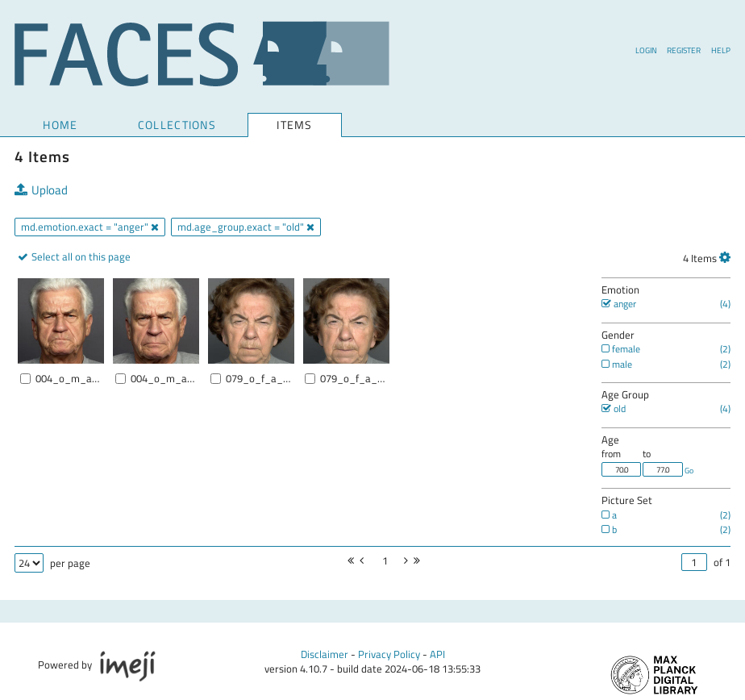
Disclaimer (325, 654)
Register (684, 50)
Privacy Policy (389, 654)
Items (294, 125)
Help (721, 50)
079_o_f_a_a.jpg (259, 379)
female (621, 349)
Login (646, 50)
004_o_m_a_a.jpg (69, 379)
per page (70, 563)
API (437, 654)
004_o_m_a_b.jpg (164, 379)
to (647, 454)
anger (619, 304)
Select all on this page (80, 256)
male (617, 364)
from (611, 454)
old (614, 408)
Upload (41, 191)
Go (689, 470)
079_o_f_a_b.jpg (354, 379)
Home (60, 125)
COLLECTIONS (177, 125)
